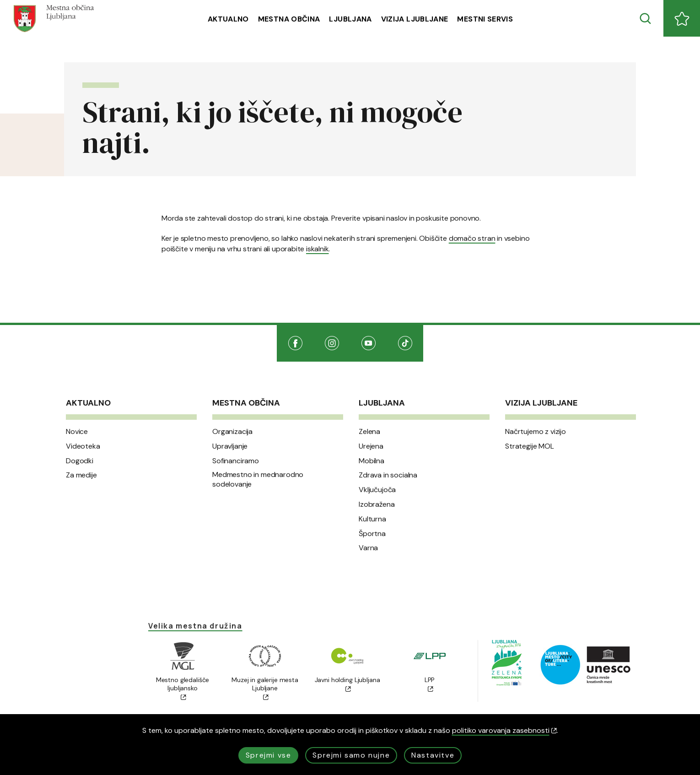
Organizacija (232, 432)
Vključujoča (377, 490)
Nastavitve (433, 755)
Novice (77, 432)
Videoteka (83, 446)
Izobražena (377, 504)
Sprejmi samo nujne (351, 755)
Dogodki (80, 461)
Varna (368, 548)
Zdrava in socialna (388, 475)
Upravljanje (230, 446)
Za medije (81, 475)
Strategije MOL (530, 446)
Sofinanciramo (236, 461)
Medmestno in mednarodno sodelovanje (258, 480)
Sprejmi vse (269, 755)
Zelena (369, 432)
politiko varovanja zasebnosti (504, 730)
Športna (372, 534)
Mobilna (372, 461)
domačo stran (472, 238)
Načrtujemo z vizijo (536, 432)
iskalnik (317, 249)
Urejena (371, 446)
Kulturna (372, 519)
